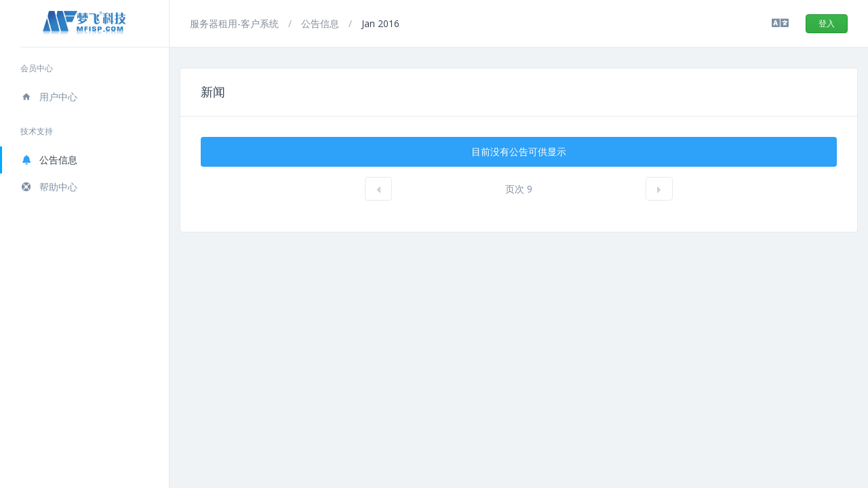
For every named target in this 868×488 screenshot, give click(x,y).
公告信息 (49, 160)
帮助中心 (49, 187)
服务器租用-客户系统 (236, 23)
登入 (827, 23)
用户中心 (49, 97)
